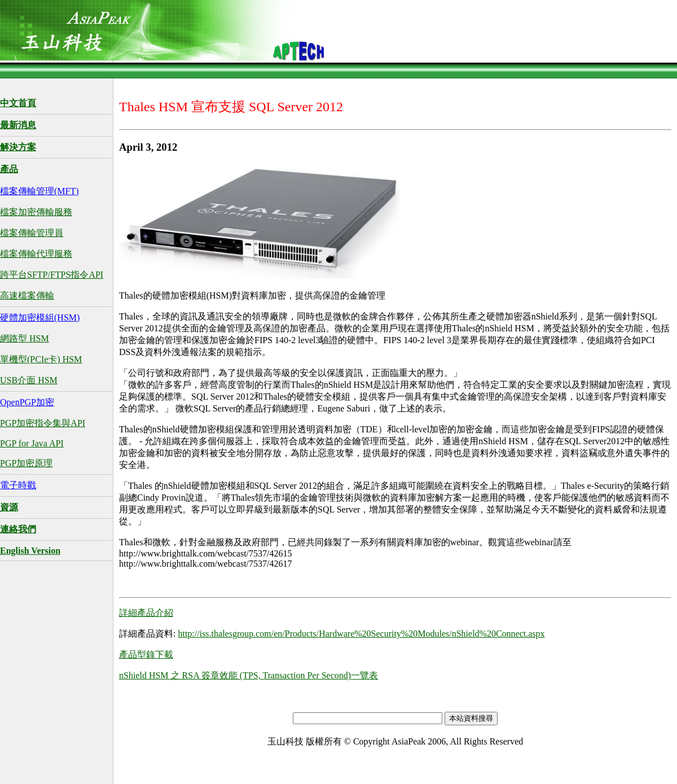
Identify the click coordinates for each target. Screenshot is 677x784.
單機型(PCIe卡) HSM (41, 359)
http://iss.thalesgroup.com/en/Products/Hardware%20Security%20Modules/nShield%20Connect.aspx (361, 634)
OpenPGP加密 (27, 402)
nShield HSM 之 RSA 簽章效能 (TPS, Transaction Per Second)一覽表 (249, 675)
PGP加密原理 (26, 463)
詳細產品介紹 (146, 613)
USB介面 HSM (29, 380)
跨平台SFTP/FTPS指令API (52, 275)
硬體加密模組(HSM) (40, 317)
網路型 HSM (25, 338)
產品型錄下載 (146, 654)
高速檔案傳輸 (27, 295)
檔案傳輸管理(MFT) (39, 191)
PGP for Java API (32, 443)
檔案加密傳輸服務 (36, 212)
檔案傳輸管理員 (32, 233)
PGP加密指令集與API (43, 423)
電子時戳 (18, 485)
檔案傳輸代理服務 (36, 254)
